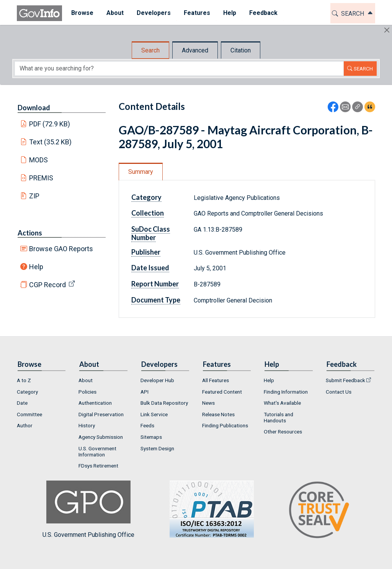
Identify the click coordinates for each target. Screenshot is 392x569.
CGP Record (47, 285)
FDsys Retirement (98, 466)
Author (25, 425)
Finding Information (286, 392)
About (86, 380)
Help (36, 267)
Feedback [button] (261, 13)
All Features (216, 380)
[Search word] (179, 69)
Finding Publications (225, 425)
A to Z (24, 380)
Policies (87, 392)
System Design (157, 448)
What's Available (282, 403)
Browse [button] (80, 13)
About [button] (112, 13)
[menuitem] (80, 13)
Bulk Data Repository (164, 403)
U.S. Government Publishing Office (208, 509)
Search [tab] (150, 50)
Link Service (154, 414)
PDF (50, 124)
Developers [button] (151, 13)
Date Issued (150, 268)
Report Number (155, 284)
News (208, 403)
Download (34, 108)
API (145, 392)
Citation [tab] (241, 50)
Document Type (156, 300)
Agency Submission (101, 437)
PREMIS (41, 178)
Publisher (146, 252)
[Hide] (387, 30)
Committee (29, 414)
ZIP (34, 196)
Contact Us (339, 392)
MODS (38, 160)
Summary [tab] (141, 172)
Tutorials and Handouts (278, 417)
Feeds (147, 425)
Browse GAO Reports (61, 249)
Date (22, 403)
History (87, 425)
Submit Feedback (345, 380)
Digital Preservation (101, 414)
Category (146, 197)
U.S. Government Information (97, 451)
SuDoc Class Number (151, 233)
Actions (30, 233)
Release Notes (218, 414)
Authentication (95, 403)
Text (51, 142)
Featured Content (222, 392)
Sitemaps (151, 437)
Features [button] (194, 13)
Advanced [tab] (195, 50)
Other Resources (283, 432)
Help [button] (227, 13)
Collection (148, 213)
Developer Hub (157, 380)
